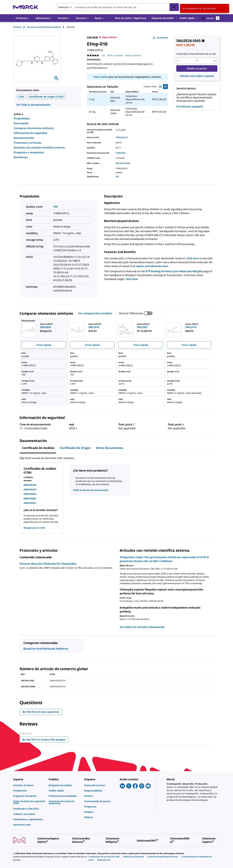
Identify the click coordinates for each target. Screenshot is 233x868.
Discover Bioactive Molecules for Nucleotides (48, 564)
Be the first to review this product (45, 740)
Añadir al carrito (197, 68)
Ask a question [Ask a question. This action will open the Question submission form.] (133, 55)
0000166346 (30, 485)
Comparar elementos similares (34, 128)
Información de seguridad (30, 133)
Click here (193, 258)
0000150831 (30, 503)
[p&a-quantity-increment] (215, 61)
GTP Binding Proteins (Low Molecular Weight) (174, 271)
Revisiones (21, 157)
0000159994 (30, 494)
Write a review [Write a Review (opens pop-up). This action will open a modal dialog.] (115, 55)
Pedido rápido (187, 18)
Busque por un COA (34, 528)
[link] (29, 785)
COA (21, 97)
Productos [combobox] (64, 7)
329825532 (121, 153)
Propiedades (22, 118)
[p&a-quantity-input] (197, 61)
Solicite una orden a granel (197, 76)
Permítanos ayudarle (190, 106)
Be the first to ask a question (41, 712)
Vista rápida (44, 345)
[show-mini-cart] (210, 18)
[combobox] (117, 7)
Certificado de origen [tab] (75, 448)
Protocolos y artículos (28, 143)
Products (17, 27)
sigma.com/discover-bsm (152, 266)
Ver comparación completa (95, 313)
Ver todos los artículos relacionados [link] (142, 627)
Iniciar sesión (101, 77)
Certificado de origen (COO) (46, 97)
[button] (130, 18)
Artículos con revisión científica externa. (40, 147)
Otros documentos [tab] (110, 448)
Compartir (160, 38)
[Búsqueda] (174, 7)
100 (117, 176)
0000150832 (30, 498)
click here (132, 279)
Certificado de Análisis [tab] (38, 448)
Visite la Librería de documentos (91, 490)
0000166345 (30, 489)
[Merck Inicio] (26, 7)
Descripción (21, 123)
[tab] (20, 27)
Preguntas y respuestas (29, 152)
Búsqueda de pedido (163, 18)
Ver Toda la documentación (33, 105)
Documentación (24, 138)
